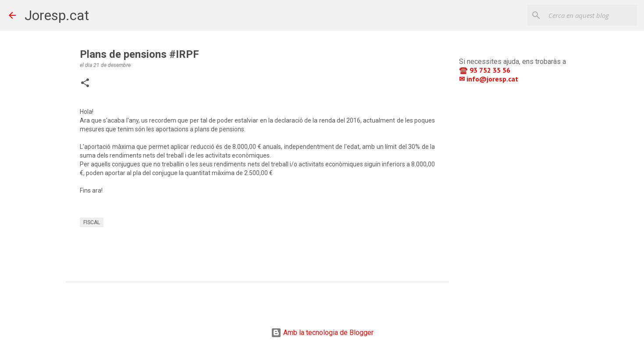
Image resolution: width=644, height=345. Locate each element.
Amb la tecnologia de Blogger (322, 333)
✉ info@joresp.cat (489, 79)
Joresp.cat (57, 15)
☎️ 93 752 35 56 (486, 70)
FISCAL (92, 222)
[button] (85, 84)
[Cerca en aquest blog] (591, 15)
